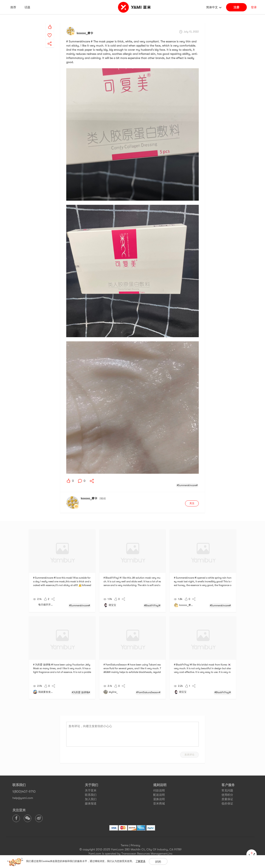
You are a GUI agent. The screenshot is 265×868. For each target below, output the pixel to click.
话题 (27, 7)
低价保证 (227, 803)
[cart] (252, 855)
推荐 (13, 7)
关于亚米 (91, 790)
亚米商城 (159, 803)
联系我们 (91, 795)
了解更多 (141, 861)
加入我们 (91, 799)
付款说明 (159, 790)
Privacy (135, 845)
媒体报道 (91, 803)
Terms (125, 845)
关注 (192, 503)
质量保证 (227, 799)
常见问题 (227, 790)
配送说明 (159, 795)
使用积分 (227, 795)
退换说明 (159, 799)
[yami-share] (50, 40)
